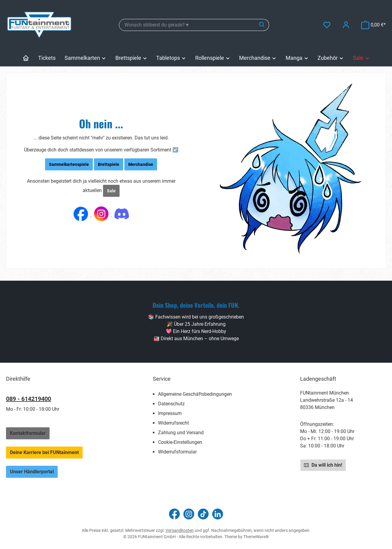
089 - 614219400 (29, 399)
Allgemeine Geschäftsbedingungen (195, 394)
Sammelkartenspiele (69, 164)
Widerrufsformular (177, 452)
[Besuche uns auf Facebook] (174, 514)
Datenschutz (171, 404)
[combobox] (187, 25)
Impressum (170, 413)
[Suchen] (262, 25)
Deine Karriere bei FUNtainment (44, 452)
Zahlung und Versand (181, 433)
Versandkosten (180, 530)
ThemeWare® (256, 537)
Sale (111, 191)
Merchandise (141, 164)
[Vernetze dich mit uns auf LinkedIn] (218, 514)
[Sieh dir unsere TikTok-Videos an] (203, 514)
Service (162, 379)
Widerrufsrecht (173, 423)
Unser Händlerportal (32, 472)
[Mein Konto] (346, 25)
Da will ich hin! (323, 465)
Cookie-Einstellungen (180, 442)
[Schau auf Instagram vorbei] (189, 514)
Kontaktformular (28, 433)
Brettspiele (109, 164)
